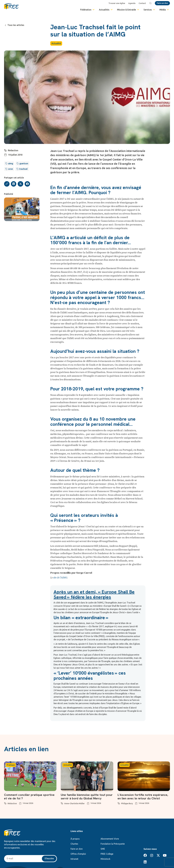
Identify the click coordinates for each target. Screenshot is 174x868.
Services (149, 10)
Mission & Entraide (128, 10)
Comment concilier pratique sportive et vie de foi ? (29, 797)
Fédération (88, 10)
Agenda (132, 3)
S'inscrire (49, 859)
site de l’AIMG (60, 578)
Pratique (11, 765)
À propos (75, 839)
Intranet (74, 859)
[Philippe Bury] (119, 803)
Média (164, 10)
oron (11, 169)
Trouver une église (117, 3)
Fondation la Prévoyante (113, 844)
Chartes (74, 844)
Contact (142, 3)
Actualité (56, 43)
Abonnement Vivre (110, 839)
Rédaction (13, 150)
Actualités (106, 10)
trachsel (23, 169)
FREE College (107, 854)
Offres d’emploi (78, 854)
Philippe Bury (127, 803)
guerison (24, 163)
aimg (11, 163)
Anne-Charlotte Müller (74, 803)
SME (103, 849)
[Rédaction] (5, 150)
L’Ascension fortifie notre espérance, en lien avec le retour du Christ (143, 797)
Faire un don (77, 849)
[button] (14, 184)
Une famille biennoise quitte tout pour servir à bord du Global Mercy (87, 797)
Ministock (105, 859)
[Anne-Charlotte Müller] (62, 803)
